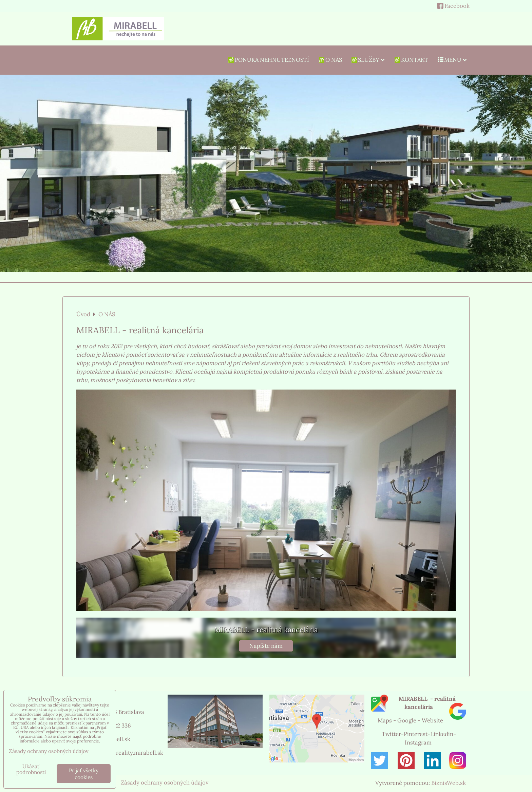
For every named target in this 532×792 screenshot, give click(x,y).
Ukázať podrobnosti (31, 769)
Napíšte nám (266, 646)
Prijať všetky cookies (84, 774)
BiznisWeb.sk (449, 783)
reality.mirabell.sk (140, 753)
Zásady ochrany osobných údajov (165, 782)
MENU (452, 60)
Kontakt (411, 60)
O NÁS (330, 60)
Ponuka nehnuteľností (268, 60)
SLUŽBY (368, 60)
